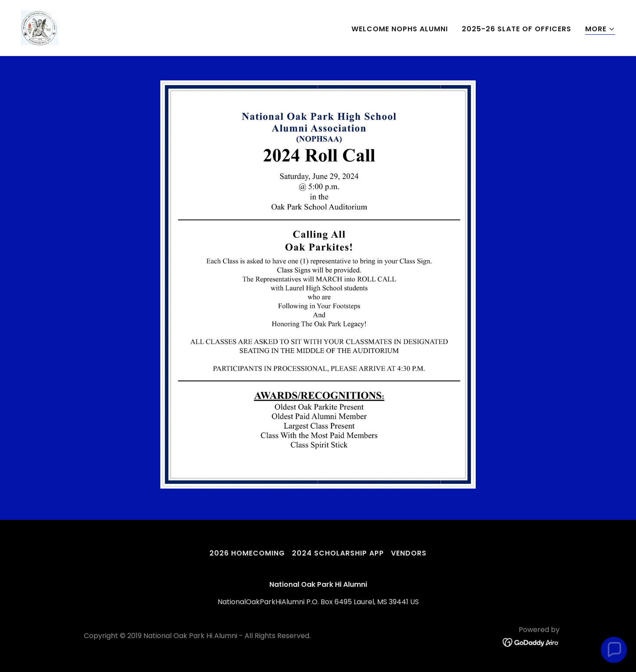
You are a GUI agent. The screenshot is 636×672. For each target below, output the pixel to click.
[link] (40, 27)
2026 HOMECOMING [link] (247, 553)
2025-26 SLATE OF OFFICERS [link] (517, 29)
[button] (600, 29)
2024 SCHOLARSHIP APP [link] (338, 553)
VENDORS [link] (409, 553)
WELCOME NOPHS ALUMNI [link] (400, 29)
